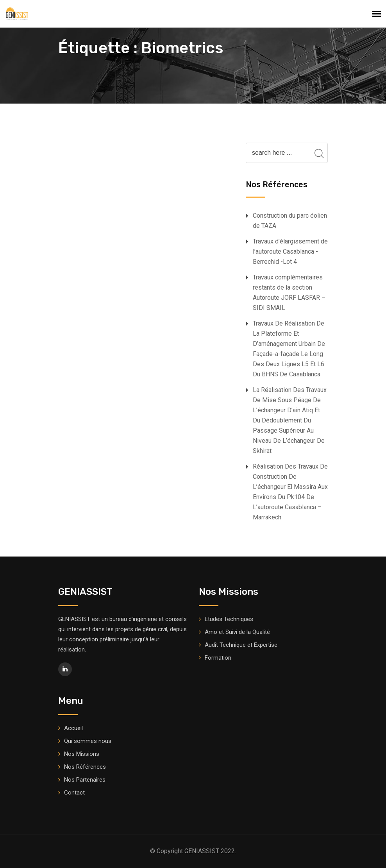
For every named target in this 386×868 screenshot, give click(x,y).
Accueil (73, 728)
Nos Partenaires (85, 780)
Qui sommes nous (88, 741)
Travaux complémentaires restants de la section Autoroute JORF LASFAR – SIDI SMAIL (289, 293)
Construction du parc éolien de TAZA (290, 221)
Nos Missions (82, 754)
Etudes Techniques (229, 619)
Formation (218, 658)
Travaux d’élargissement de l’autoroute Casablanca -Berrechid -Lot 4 (290, 251)
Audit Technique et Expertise (241, 645)
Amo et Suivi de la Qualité (237, 632)
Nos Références (85, 767)
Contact (74, 793)
